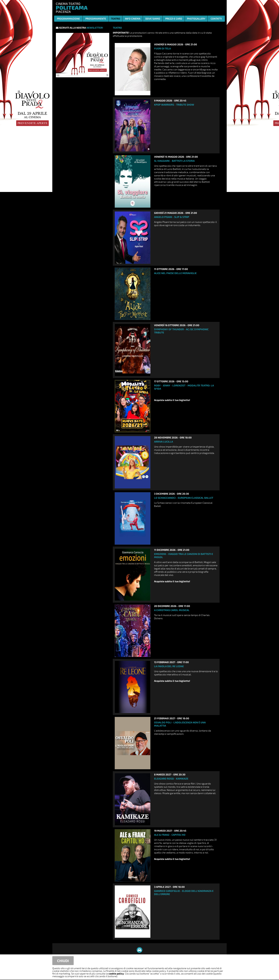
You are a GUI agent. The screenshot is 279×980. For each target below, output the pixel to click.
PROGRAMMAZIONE (68, 19)
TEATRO (116, 19)
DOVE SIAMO (153, 19)
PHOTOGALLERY (196, 19)
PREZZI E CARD (174, 19)
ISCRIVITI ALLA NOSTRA (79, 28)
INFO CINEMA (133, 19)
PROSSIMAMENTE (96, 19)
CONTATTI (216, 19)
